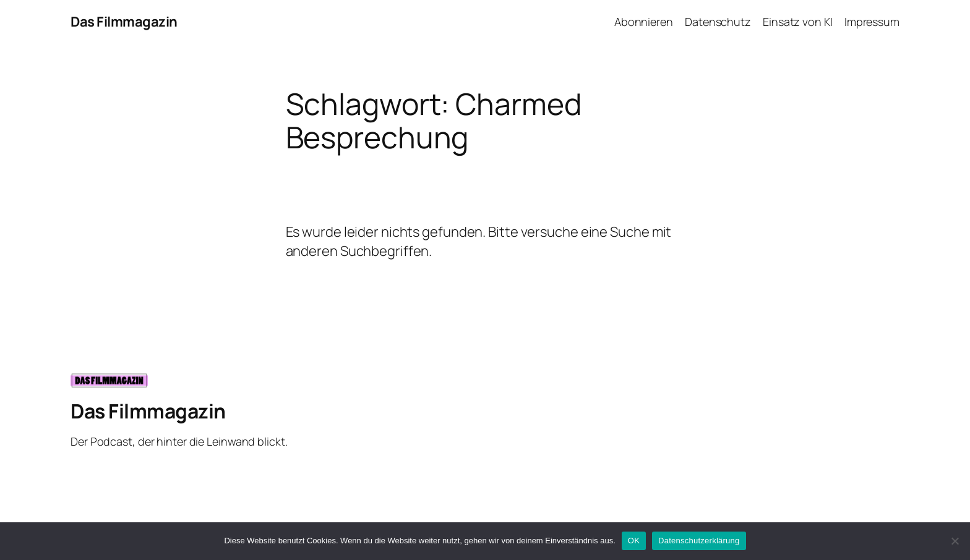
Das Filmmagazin (124, 22)
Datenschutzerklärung (699, 541)
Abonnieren (644, 22)
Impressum (872, 22)
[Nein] (955, 541)
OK (634, 541)
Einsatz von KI (798, 22)
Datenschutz (718, 22)
